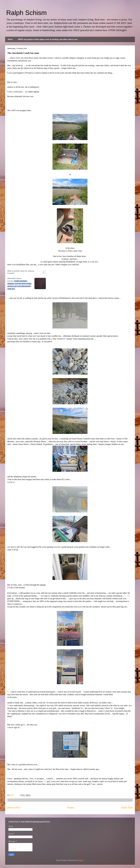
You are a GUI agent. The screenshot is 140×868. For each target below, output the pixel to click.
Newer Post (14, 808)
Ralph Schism (26, 13)
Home (10, 39)
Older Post (127, 808)
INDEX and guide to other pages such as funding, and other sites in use (48, 39)
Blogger (80, 860)
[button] (27, 272)
